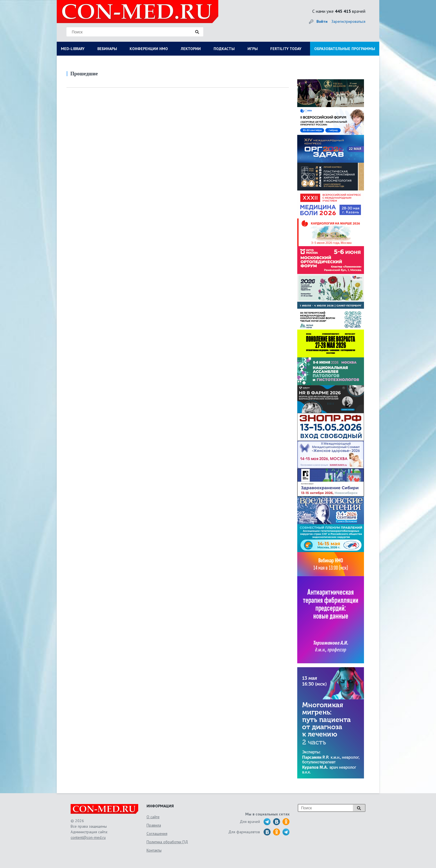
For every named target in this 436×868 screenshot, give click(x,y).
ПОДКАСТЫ (224, 49)
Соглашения (157, 834)
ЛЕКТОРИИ (191, 49)
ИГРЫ (253, 49)
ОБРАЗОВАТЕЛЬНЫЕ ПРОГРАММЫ (345, 49)
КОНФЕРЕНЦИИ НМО (149, 49)
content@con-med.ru (88, 837)
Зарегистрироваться (348, 21)
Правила (154, 825)
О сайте (153, 817)
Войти (322, 21)
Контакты (154, 850)
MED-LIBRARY (73, 49)
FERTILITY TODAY (286, 49)
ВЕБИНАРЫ (107, 49)
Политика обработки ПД (167, 842)
